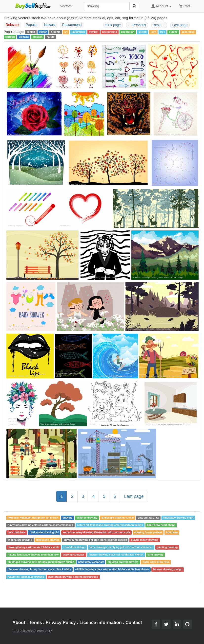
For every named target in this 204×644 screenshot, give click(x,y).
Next (159, 25)
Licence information (101, 623)
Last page (180, 25)
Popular (32, 25)
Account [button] (162, 6)
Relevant (12, 25)
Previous (137, 25)
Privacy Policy (61, 623)
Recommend (72, 25)
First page (113, 25)
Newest (50, 25)
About (19, 623)
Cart (184, 6)
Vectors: (66, 6)
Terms (35, 623)
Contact (134, 623)
